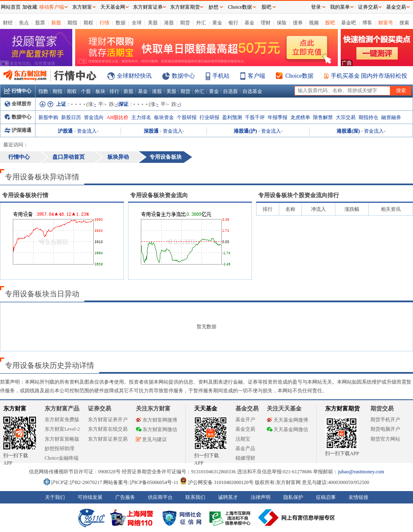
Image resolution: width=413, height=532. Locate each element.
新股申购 (48, 117)
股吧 (330, 23)
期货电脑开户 (385, 429)
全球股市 (18, 104)
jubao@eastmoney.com (361, 472)
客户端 (256, 76)
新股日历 (71, 117)
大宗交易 (346, 117)
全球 (137, 23)
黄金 (217, 23)
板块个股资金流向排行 (299, 195)
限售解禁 (323, 117)
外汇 (201, 23)
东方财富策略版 (62, 439)
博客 (367, 23)
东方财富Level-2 (62, 429)
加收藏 (30, 7)
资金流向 (94, 117)
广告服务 (125, 497)
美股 (153, 23)
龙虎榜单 (300, 117)
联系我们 (195, 497)
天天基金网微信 (287, 429)
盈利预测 (232, 117)
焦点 (24, 23)
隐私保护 (293, 497)
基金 (249, 23)
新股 (56, 23)
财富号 (386, 23)
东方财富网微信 (157, 429)
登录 (316, 7)
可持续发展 (90, 497)
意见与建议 (151, 439)
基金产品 (245, 449)
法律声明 (261, 497)
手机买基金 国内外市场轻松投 (369, 76)
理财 (266, 23)
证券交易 (368, 7)
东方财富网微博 (157, 420)
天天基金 (206, 409)
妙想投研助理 (59, 449)
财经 (8, 23)
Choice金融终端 (62, 458)
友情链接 (358, 497)
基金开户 (245, 420)
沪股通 (65, 131)
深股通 (151, 131)
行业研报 (209, 117)
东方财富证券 (148, 7)
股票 (40, 23)
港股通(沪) (245, 131)
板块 (100, 91)
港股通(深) (348, 131)
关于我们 (55, 497)
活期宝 (243, 439)
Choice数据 (299, 76)
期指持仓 (368, 117)
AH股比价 (117, 117)
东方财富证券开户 (108, 420)
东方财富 (15, 409)
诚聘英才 (228, 497)
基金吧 (349, 23)
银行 (233, 23)
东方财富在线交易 (108, 429)
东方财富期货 (342, 409)
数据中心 (183, 76)
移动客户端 (52, 7)
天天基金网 (113, 7)
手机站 (221, 76)
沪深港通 (18, 130)
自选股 (230, 91)
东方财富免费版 (62, 420)
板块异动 (118, 157)
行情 (104, 23)
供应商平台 (160, 497)
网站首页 (11, 7)
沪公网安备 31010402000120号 (217, 482)
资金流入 (87, 131)
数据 (121, 23)
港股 (169, 23)
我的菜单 (340, 7)
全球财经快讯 (134, 76)
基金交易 (245, 429)
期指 (72, 23)
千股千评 (255, 117)
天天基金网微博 (287, 420)
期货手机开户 (385, 420)
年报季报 (278, 117)
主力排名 (141, 117)
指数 (43, 91)
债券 (298, 23)
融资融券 (391, 117)
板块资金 (164, 117)
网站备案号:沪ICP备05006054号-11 (141, 482)
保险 (282, 23)
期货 (185, 23)
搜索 (404, 23)
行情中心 (18, 91)
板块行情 (25, 195)
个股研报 (187, 117)
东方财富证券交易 (108, 439)
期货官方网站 (385, 439)
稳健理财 (245, 458)
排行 (114, 91)
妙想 (214, 7)
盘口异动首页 (69, 157)
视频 (314, 23)
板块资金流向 (159, 195)
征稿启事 (326, 497)
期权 (88, 23)
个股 (86, 91)
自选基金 (252, 91)
